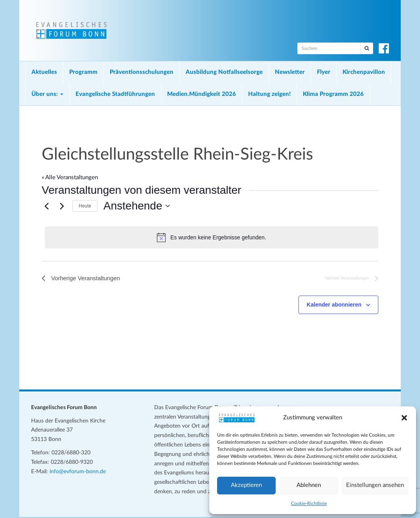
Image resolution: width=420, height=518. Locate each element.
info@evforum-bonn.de (78, 472)
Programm (83, 72)
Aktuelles (44, 72)
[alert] (212, 237)
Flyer (324, 72)
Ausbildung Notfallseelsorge (224, 72)
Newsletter (290, 72)
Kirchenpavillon (364, 72)
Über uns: (47, 94)
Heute (85, 206)
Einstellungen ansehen (375, 485)
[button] (404, 418)
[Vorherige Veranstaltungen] (46, 206)
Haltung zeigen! (269, 94)
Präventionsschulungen (142, 72)
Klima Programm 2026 (333, 94)
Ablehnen (309, 485)
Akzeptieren (246, 485)
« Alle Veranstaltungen (70, 177)
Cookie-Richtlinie (309, 503)
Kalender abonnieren (334, 306)
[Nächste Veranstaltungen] (62, 206)
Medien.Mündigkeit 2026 (202, 94)
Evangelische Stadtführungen (115, 94)
